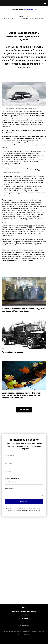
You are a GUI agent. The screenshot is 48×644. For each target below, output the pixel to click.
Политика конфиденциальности (24, 611)
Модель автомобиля (12, 478)
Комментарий (10, 489)
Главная (20, 16)
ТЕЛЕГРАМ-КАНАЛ (31, 9)
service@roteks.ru (24, 626)
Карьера (24, 615)
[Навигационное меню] (45, 3)
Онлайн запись (24, 619)
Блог (27, 16)
